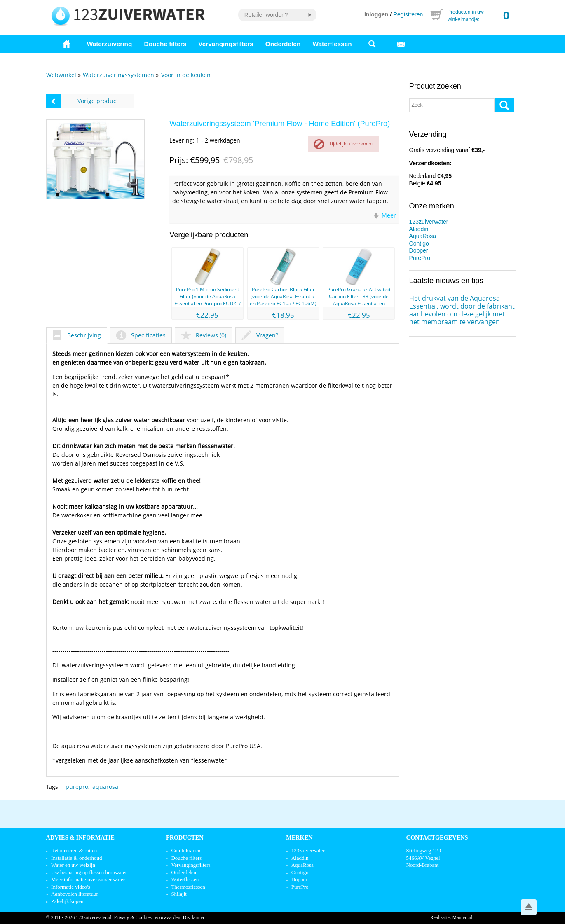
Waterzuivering (110, 44)
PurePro (420, 258)
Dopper (419, 250)
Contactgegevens (437, 837)
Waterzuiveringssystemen (118, 75)
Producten (185, 837)
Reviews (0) (204, 335)
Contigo (419, 243)
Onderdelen (283, 44)
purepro (77, 787)
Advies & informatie (81, 837)
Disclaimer (193, 917)
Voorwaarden (167, 917)
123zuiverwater (429, 222)
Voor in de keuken (186, 75)
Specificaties (141, 335)
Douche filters (165, 44)
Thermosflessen (188, 887)
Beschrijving (77, 335)
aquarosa (105, 787)
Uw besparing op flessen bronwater (89, 872)
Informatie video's (70, 887)
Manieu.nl (463, 917)
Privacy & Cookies (133, 917)
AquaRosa (423, 236)
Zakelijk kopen (67, 901)
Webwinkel (61, 75)
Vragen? (260, 335)
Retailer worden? (266, 15)
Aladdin (419, 229)
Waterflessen (332, 44)
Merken (299, 837)
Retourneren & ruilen (74, 850)
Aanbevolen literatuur (75, 894)
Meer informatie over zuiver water (88, 879)
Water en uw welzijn (73, 865)
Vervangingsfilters (226, 44)
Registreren (408, 14)
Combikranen (186, 850)
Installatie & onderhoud (76, 858)
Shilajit (179, 894)
